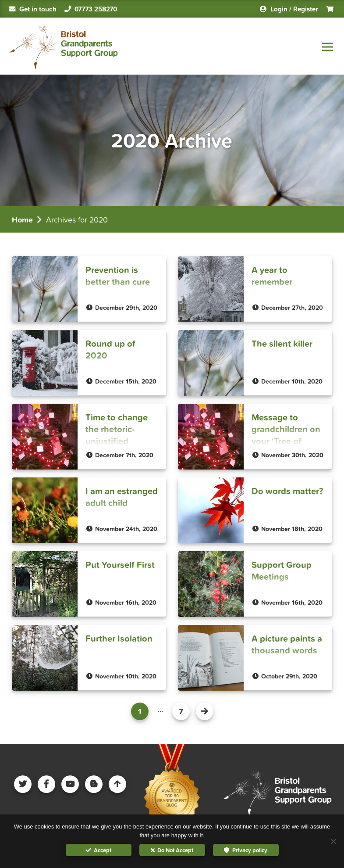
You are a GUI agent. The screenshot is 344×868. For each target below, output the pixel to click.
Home (22, 220)
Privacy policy (250, 850)
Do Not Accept (175, 850)
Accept (103, 850)
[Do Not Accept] (333, 841)
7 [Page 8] (181, 711)
